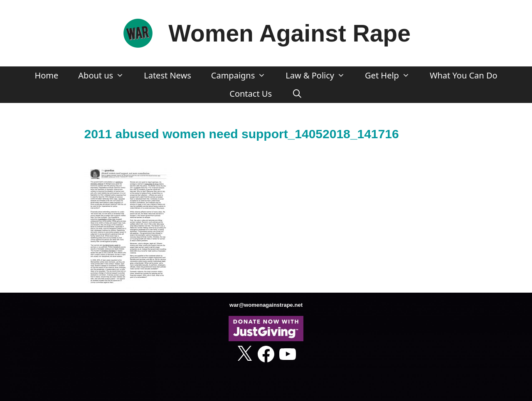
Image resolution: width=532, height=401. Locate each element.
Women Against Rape (289, 33)
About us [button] (106, 76)
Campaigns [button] (243, 76)
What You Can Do (464, 75)
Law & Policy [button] (320, 76)
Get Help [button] (392, 76)
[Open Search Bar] (297, 94)
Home (46, 75)
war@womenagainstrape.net (266, 305)
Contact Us (251, 94)
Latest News (167, 75)
